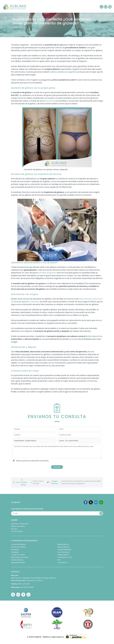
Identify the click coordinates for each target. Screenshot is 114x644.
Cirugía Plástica (55, 482)
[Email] (96, 502)
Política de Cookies (18, 526)
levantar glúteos (21, 302)
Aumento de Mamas (18, 544)
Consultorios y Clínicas (34, 580)
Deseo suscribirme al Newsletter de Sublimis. (32, 461)
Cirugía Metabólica (64, 549)
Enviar (57, 467)
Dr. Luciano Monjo (24, 482)
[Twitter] (91, 502)
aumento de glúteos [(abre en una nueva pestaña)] (47, 273)
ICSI (59, 560)
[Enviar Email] (101, 513)
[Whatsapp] (101, 502)
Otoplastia (15, 552)
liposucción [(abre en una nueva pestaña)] (49, 101)
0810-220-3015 (24, 584)
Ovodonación (62, 562)
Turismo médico (17, 531)
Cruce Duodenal (63, 552)
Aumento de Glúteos (19, 547)
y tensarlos (34, 302)
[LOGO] (15, 7)
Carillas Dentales (17, 560)
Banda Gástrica (63, 544)
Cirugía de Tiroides (18, 555)
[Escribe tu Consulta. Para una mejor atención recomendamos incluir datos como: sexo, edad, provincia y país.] (57, 451)
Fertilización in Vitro (65, 557)
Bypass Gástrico (64, 547)
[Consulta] (106, 7)
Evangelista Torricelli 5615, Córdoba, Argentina (39, 578)
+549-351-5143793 (26, 587)
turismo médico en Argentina (64, 72)
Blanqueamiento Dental (20, 557)
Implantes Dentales (18, 562)
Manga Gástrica (63, 555)
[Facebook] (86, 502)
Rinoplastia (15, 549)
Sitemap (14, 529)
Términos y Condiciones (20, 524)
